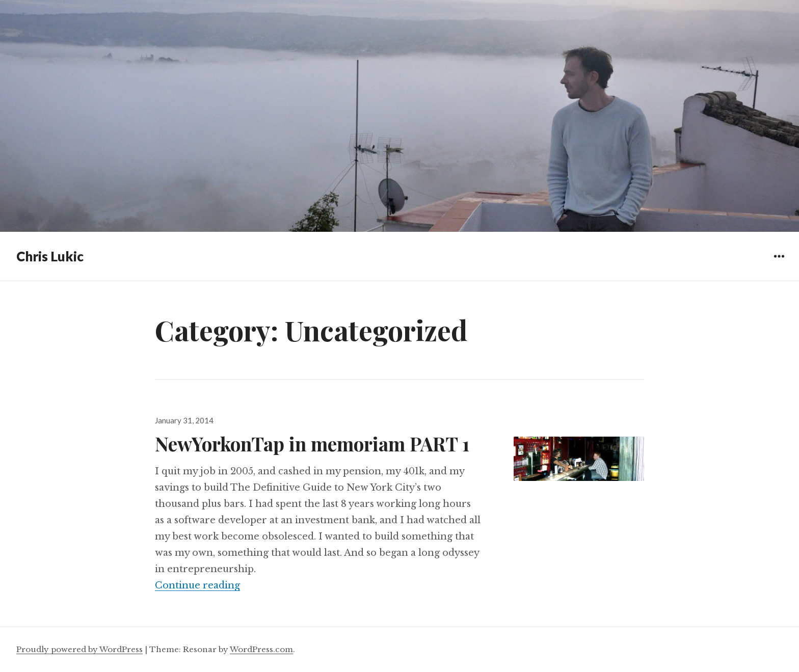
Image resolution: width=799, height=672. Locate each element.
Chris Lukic (50, 256)
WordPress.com (261, 649)
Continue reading (197, 585)
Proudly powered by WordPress (79, 649)
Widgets (779, 264)
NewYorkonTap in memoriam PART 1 (312, 443)
